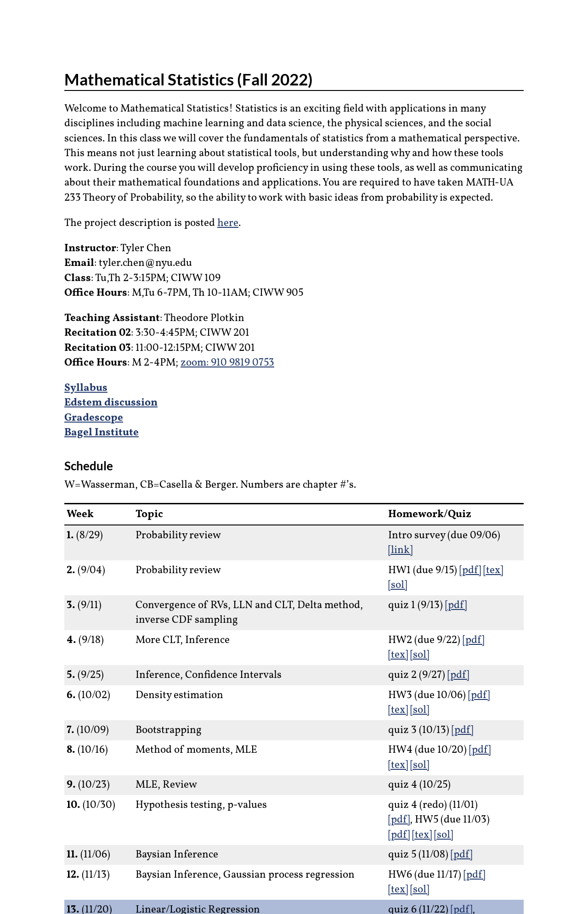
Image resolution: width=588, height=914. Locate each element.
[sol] (398, 585)
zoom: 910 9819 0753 (227, 363)
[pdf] (470, 570)
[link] (400, 550)
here (228, 223)
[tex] (493, 570)
